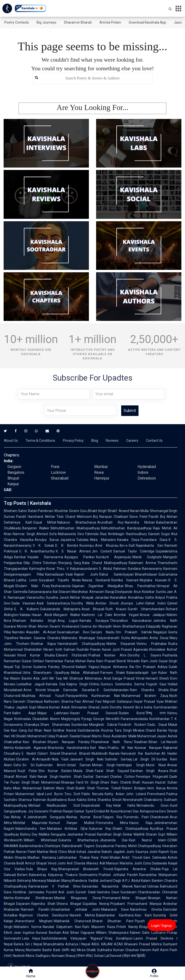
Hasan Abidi (42, 615)
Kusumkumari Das (124, 811)
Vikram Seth (53, 649)
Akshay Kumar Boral (84, 817)
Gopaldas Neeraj (96, 904)
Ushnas (153, 886)
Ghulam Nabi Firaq (32, 586)
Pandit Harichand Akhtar (36, 517)
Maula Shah (83, 771)
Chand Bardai (156, 730)
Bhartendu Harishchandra (68, 748)
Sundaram (129, 892)
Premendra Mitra (112, 823)
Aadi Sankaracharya (53, 603)
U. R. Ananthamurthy (37, 551)
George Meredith (106, 719)
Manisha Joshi (131, 863)
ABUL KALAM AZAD (107, 944)
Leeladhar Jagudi (31, 684)
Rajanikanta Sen (150, 545)
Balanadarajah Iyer (142, 673)
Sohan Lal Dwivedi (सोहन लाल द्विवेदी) (120, 956)
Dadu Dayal (157, 725)
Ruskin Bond (132, 713)
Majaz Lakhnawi (53, 713)
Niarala (114, 753)
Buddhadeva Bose (61, 800)
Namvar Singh (24, 534)
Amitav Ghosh (107, 603)
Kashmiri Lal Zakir (97, 615)
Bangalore (16, 472)
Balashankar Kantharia (115, 915)
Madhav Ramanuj (42, 857)
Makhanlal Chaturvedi (72, 921)
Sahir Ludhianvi (154, 933)
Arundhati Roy (110, 522)
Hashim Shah (71, 777)
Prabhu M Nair (121, 748)
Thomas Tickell (108, 788)
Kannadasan (55, 574)
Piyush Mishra (147, 921)
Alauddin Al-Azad (41, 632)
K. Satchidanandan (113, 690)
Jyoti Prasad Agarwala (130, 649)
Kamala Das (56, 684)
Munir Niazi (156, 765)
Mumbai (101, 467)
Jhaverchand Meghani (33, 921)
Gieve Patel (138, 517)
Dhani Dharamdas (55, 725)
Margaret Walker (67, 615)
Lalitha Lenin (27, 580)
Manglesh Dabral (103, 725)
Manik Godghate (147, 557)
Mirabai (139, 730)
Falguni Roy (112, 817)
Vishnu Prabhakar (152, 644)
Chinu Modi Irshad (72, 852)
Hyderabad (147, 467)
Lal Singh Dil (144, 759)
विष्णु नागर (156, 713)
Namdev (18, 632)
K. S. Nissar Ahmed (73, 551)
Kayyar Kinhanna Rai (117, 667)
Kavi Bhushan (35, 742)
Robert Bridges (134, 788)
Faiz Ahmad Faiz (88, 701)
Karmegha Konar (42, 569)
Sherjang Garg (69, 563)
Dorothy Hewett (122, 707)
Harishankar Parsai (60, 661)
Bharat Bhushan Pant (113, 921)
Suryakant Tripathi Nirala (60, 580)
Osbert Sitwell (49, 753)
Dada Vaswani (23, 603)
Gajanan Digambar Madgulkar (98, 586)
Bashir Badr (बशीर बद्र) (59, 950)
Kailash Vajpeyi (88, 667)
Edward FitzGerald (72, 655)
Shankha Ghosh (109, 800)
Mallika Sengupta (52, 834)
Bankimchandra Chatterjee (40, 846)
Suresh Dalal (86, 892)
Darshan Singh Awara (149, 771)
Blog (95, 441)
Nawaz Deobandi (96, 580)
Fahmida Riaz (96, 534)
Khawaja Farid (72, 782)
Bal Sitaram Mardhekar (70, 592)
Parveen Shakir (113, 673)
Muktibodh (100, 753)
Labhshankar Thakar (74, 857)
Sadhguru (43, 956)
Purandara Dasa (154, 540)
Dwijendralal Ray (97, 805)
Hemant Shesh (157, 678)
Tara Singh (123, 730)
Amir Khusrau (107, 545)
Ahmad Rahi (26, 777)
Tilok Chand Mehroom (74, 517)
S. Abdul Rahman (113, 569)
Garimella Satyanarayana (32, 592)
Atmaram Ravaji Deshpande (111, 592)
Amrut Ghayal (36, 863)
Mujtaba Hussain (154, 580)
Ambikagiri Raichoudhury (127, 534)
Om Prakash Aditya (151, 667)
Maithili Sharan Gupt (149, 834)
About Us (11, 441)
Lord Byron (54, 794)
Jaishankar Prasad (81, 834)
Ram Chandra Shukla (149, 690)
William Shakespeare (112, 933)
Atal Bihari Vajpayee (79, 933)
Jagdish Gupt (26, 707)
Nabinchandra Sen (31, 829)
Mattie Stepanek (121, 644)
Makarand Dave (115, 909)
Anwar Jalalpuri (153, 615)
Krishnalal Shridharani (34, 898)
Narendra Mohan (140, 522)
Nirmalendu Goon (153, 805)
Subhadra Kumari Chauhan (118, 950)
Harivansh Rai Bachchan (140, 753)
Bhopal (13, 478)
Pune (55, 467)
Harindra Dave (108, 892)
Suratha (52, 597)
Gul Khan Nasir (40, 730)
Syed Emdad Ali (98, 811)
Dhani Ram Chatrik (116, 782)
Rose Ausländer (115, 736)
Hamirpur (102, 478)
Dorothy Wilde (83, 603)
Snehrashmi (88, 875)
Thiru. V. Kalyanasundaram (77, 569)
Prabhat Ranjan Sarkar (67, 811)
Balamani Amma (142, 563)
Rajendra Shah (43, 904)
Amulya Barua (47, 540)
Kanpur (13, 484)
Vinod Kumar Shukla (36, 655)
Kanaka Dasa (128, 540)
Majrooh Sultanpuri (118, 701)
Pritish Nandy (127, 927)
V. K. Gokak (43, 545)
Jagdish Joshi (124, 852)
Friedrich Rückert (132, 725)
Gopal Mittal (45, 522)
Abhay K (18, 817)
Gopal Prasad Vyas (149, 701)
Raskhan (141, 742)
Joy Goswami (38, 811)
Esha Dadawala (155, 863)
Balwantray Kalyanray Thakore (53, 875)
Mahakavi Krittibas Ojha (67, 829)
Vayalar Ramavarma (45, 557)
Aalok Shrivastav (74, 707)
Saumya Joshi (146, 852)
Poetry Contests (17, 22)
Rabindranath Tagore (78, 846)
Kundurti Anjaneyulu (114, 557)
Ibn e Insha (144, 707)
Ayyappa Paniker (79, 557)
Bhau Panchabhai (140, 586)
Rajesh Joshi (86, 574)
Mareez (92, 863)
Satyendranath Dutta (113, 638)
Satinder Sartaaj (118, 759)
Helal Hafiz (124, 805)
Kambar (20, 557)
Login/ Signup (162, 926)
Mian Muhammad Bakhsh (34, 788)
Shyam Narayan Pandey (69, 742)
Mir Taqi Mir (59, 678)
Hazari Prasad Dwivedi (94, 713)
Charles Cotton (122, 777)
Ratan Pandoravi (41, 511)
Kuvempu (87, 545)
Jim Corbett (102, 551)
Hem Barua (156, 788)
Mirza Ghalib (86, 950)
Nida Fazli (60, 759)
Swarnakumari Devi (73, 632)
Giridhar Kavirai (65, 730)
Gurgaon (14, 467)
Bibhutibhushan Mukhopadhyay (75, 528)
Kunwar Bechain (49, 933)
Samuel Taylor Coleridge (134, 551)
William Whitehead (40, 840)
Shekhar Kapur (44, 644)
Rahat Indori (156, 603)
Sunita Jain (164, 592)
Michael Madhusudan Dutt (54, 805)
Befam (22, 875)
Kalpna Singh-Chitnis (83, 684)
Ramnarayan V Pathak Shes (55, 886)
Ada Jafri (41, 678)
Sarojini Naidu (102, 632)
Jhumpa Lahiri (132, 603)
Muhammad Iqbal (30, 794)
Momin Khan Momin (33, 626)
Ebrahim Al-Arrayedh (33, 759)
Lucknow (58, 472)
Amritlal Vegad (126, 615)
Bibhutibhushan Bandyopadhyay (126, 528)
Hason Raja (141, 823)
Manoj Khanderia (74, 881)
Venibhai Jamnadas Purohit (35, 892)
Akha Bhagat (134, 898)
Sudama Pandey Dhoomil (54, 667)
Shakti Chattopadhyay (131, 829)
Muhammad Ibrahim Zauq (145, 696)
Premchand (156, 794)
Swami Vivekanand (64, 626)
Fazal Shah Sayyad (112, 771)
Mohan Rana (85, 661)
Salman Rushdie (76, 649)
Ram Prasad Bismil (111, 661)
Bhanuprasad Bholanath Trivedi (86, 869)
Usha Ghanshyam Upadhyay (46, 673)
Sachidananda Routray (95, 730)
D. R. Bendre (67, 545)
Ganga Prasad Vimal (128, 678)
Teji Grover (23, 667)
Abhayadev (140, 638)
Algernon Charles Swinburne (44, 915)
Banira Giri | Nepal (28, 944)
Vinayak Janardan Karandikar (104, 597)
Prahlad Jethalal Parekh (118, 875)
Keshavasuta (61, 586)
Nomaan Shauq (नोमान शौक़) (72, 956)
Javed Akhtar (70, 597)
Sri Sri (29, 765)
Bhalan (115, 857)
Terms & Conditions (40, 441)
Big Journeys (46, 22)
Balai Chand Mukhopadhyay (105, 563)
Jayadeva (67, 540)
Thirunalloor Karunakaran (131, 621)
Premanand (111, 898)
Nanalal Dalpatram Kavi (62, 927)
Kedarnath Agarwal (31, 748)
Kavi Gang (19, 730)
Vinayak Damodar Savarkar (71, 690)
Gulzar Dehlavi (33, 661)
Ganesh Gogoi (159, 534)
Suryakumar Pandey (111, 846)
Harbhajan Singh (131, 765)
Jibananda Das (114, 840)
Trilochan (50, 563)
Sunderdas (80, 725)
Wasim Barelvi (21, 678)
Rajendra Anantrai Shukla (138, 869)
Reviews (112, 441)
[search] (92, 78)
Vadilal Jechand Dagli (105, 881)
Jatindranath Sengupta (46, 817)
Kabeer (135, 933)
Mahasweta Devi (71, 534)
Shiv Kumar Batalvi (55, 771)
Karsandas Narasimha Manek (107, 886)
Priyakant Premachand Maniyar (136, 904)
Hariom (146, 950)
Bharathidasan (146, 574)
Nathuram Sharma (59, 701)
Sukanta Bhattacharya (78, 840)
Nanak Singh (48, 777)
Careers (132, 441)
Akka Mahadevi (103, 540)
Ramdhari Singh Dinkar (115, 834)
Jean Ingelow (24, 933)
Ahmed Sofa (47, 534)
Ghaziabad (60, 478)
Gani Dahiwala (155, 857)
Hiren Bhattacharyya (129, 626)
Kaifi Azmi (160, 950)
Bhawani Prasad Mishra (143, 944)
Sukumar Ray (100, 829)
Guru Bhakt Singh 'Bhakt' (99, 511)
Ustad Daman (79, 765)
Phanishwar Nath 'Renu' (112, 742)
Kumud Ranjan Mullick (72, 823)
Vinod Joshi (57, 863)
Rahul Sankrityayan (116, 574)
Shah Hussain (143, 782)
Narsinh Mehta (82, 915)
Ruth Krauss (116, 609)
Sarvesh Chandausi (28, 701)
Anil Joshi (66, 892)
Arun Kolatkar (144, 592)
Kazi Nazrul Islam (148, 840)
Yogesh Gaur (156, 684)
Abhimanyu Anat (98, 678)
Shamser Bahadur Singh (34, 621)
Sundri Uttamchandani (146, 609)
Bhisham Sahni (15, 511)
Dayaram (23, 904)
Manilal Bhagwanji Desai (78, 898)
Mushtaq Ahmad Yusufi (43, 696)
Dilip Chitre (33, 563)
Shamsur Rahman (32, 800)
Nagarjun (160, 632)
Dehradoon (147, 478)
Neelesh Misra (23, 956)
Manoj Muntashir (28, 950)
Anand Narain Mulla (134, 511)
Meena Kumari (49, 707)
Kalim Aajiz (24, 713)
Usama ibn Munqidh (96, 626)
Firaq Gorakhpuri (119, 938)
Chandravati (159, 817)
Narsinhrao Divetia (146, 909)
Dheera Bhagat (69, 904)
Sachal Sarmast (96, 777)
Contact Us (154, 441)
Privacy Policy (73, 441)
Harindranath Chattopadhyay (81, 644)
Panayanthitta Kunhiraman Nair (93, 696)
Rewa (99, 472)
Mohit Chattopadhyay (145, 846)
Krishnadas (23, 719)
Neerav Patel (26, 852)
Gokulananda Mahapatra (60, 609)
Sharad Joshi (99, 707)
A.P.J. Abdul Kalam (136, 881)
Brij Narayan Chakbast (111, 517)
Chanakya (32, 725)
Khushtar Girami (67, 511)
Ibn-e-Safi (127, 545)
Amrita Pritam (110, 22)
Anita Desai (159, 638)
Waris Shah (65, 788)
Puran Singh (20, 782)
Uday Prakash (58, 736)
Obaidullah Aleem (46, 719)
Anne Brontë (35, 690)
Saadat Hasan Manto (86, 736)
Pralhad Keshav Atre (107, 655)
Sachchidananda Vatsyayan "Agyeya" (72, 938)
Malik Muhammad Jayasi (148, 736)
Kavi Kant (143, 915)
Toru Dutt (72, 794)
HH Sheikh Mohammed (29, 736)
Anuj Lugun (68, 621)
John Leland (136, 794)
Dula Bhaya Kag (42, 869)
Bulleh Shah (85, 788)
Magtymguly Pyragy (77, 719)
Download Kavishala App (148, 22)
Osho (17, 765)
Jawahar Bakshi (99, 852)
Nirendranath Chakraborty (143, 800)
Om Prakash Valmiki (134, 632)
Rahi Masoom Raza (99, 927)
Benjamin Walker (36, 528)
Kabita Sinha (86, 800)
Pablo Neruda (92, 794)
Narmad (140, 886)
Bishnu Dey (29, 834)
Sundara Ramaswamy (145, 569)
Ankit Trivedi (132, 857)
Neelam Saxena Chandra (40, 638)
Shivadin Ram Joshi (142, 661)
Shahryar (76, 678)
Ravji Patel (100, 857)
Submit (130, 411)
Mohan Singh (104, 765)
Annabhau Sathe (141, 597)
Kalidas (25, 615)
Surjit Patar (27, 771)
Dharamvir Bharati (78, 22)
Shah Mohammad (46, 782)
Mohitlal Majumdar (30, 823)
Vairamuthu (36, 597)
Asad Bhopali (93, 609)
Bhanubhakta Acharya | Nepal (67, 944)
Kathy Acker (115, 794)
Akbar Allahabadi (85, 673)
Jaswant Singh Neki (87, 759)
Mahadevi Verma (28, 927)
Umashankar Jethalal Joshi (75, 909)
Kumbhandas (159, 719)
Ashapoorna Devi (153, 811)
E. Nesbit (29, 753)
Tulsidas (82, 540)
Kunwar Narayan (148, 748)
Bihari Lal (157, 742)
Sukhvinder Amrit (51, 765)
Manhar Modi (47, 852)
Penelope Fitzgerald (152, 777)
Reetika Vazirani (125, 580)
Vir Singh (92, 782)
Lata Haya (31, 938)
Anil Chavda (76, 863)
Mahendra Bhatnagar (78, 638)
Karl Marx (98, 748)
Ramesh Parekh (35, 909)
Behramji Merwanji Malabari (39, 881)
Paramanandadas (134, 719)
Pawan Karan (100, 649)
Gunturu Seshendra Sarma (123, 684)
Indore (143, 472)
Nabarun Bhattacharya (77, 522)
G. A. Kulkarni (26, 609)
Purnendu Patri (136, 817)
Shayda (20, 857)
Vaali (69, 574)
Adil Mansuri (109, 863)
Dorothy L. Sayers (144, 655)
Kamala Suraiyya (94, 621)
